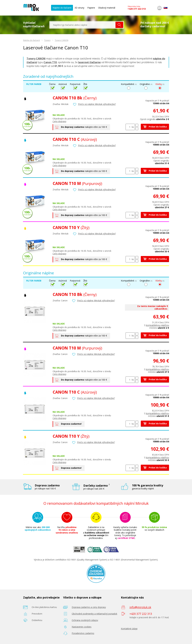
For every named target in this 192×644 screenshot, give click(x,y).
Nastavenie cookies (82, 627)
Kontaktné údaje (129, 629)
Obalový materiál (107, 8)
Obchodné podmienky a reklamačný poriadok (94, 614)
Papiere (91, 8)
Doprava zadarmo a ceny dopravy (89, 607)
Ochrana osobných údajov (85, 620)
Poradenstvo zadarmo (83, 633)
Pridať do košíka (155, 127)
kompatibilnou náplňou (157, 325)
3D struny (79, 8)
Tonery (47, 40)
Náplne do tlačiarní (62, 8)
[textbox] (83, 25)
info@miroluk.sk (140, 607)
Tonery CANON (62, 40)
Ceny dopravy (59, 121)
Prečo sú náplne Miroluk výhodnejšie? (97, 104)
